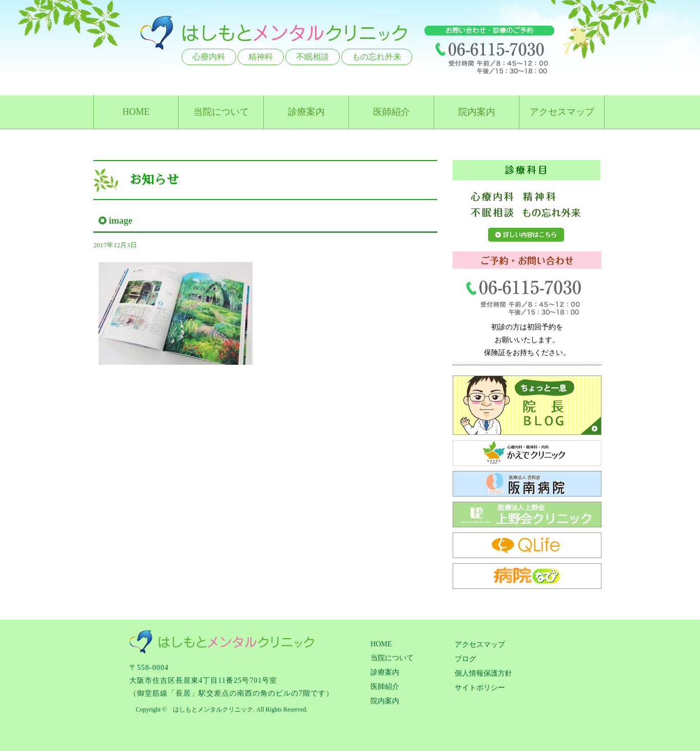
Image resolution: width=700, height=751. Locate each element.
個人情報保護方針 (483, 673)
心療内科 (209, 57)
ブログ (465, 659)
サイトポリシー (480, 688)
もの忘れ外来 (377, 57)
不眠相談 (313, 57)
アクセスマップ (562, 112)
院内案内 (477, 112)
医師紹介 (392, 112)
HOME (136, 112)
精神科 (261, 57)
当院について (221, 112)
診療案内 (306, 112)
